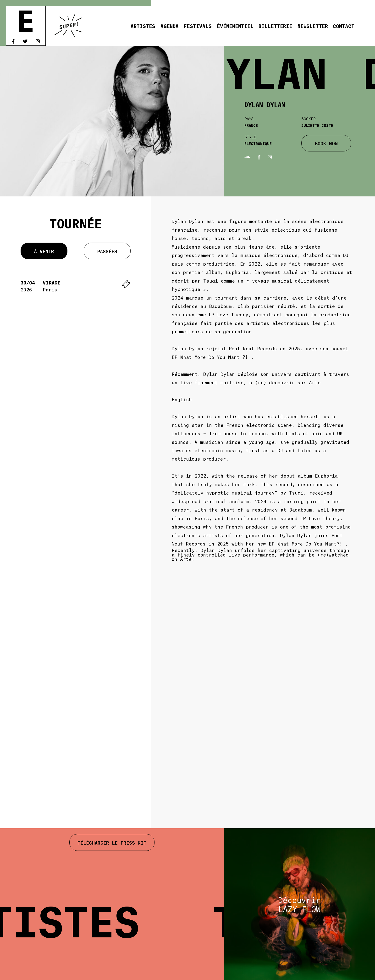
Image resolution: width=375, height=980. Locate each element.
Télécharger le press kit (112, 842)
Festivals (198, 26)
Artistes (143, 26)
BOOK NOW (326, 143)
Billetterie (275, 26)
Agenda (170, 26)
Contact (344, 26)
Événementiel (235, 26)
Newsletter (313, 26)
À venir (44, 251)
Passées (107, 251)
